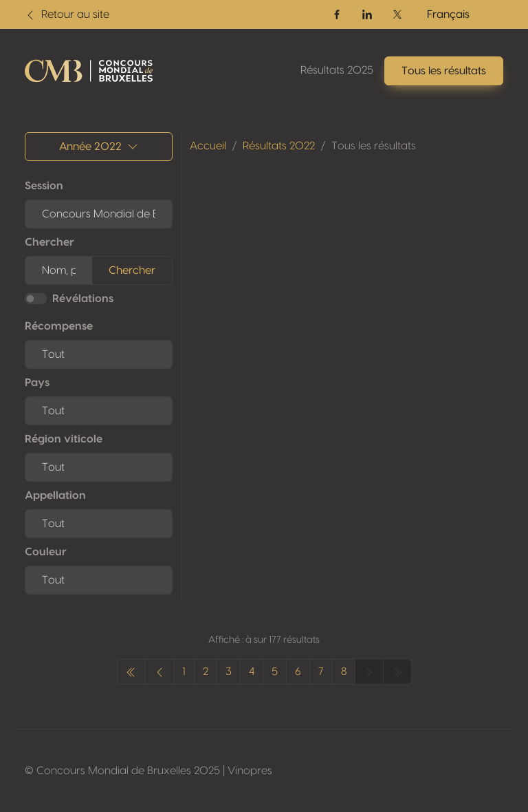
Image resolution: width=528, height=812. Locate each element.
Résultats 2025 (337, 70)
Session (44, 186)
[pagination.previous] (131, 672)
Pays (37, 383)
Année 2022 (99, 147)
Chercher (49, 242)
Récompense (59, 326)
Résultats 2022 (279, 146)
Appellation (55, 495)
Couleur (46, 552)
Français (448, 14)
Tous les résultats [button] (444, 71)
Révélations (83, 299)
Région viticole (64, 439)
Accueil (208, 146)
